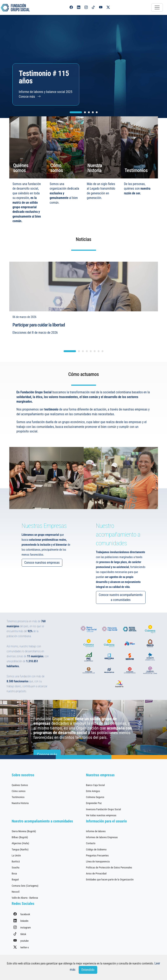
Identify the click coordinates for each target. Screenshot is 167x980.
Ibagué (15, 879)
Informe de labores (96, 831)
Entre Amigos (93, 791)
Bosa (14, 873)
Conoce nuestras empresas (22, 563)
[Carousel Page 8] (102, 371)
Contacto (91, 843)
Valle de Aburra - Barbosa (25, 898)
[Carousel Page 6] (95, 371)
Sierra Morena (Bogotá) (24, 831)
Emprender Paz (94, 803)
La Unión (16, 855)
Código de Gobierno (96, 849)
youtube (21, 941)
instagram (22, 927)
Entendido (88, 970)
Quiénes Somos (20, 785)
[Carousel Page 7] (99, 371)
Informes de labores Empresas (102, 837)
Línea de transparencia (98, 861)
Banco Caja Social (95, 785)
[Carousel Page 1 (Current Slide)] (76, 112)
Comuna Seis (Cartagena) (25, 886)
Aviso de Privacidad (96, 873)
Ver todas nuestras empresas (101, 815)
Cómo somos (19, 791)
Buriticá (16, 861)
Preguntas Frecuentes (97, 855)
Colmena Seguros (95, 797)
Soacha (16, 867)
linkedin (21, 921)
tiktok (20, 934)
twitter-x (21, 947)
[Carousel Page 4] (93, 112)
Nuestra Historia (20, 803)
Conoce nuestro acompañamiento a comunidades (141, 597)
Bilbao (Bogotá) (20, 837)
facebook (22, 914)
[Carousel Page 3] (89, 112)
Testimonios (18, 797)
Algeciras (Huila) (20, 843)
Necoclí (16, 892)
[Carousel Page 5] (97, 112)
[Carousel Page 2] (85, 112)
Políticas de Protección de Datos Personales (109, 867)
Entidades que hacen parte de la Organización (110, 879)
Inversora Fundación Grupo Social (104, 809)
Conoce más (30, 97)
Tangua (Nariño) (20, 849)
